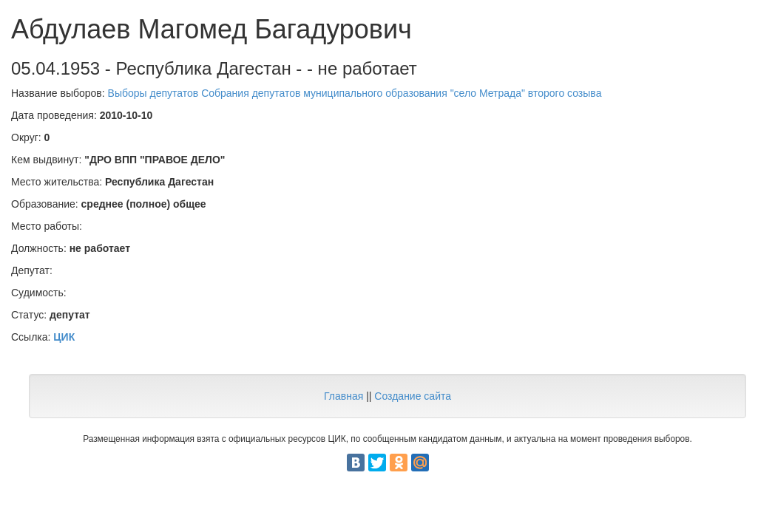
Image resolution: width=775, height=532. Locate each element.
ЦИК (64, 337)
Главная (343, 396)
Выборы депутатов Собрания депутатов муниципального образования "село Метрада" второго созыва (355, 93)
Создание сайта (413, 396)
